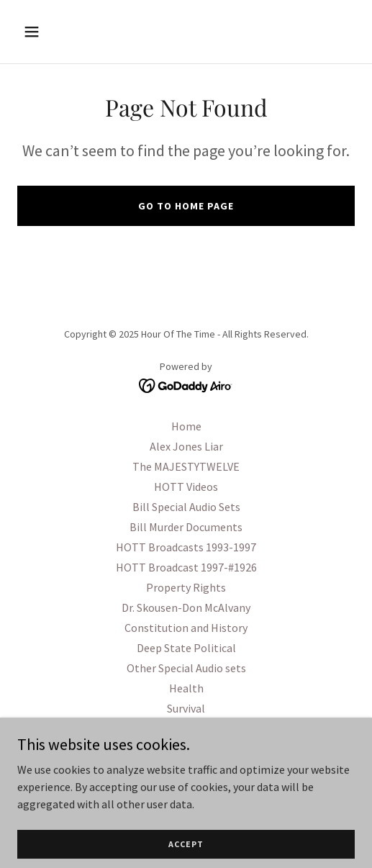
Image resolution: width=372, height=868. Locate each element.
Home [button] (186, 426)
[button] (56, 32)
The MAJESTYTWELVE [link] (186, 466)
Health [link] (186, 688)
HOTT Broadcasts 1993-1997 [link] (186, 547)
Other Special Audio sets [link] (186, 668)
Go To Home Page (186, 206)
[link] (186, 384)
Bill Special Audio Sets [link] (186, 507)
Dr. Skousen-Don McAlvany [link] (186, 607)
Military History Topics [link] (186, 728)
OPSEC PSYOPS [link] (186, 749)
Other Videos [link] (186, 769)
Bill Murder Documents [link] (186, 527)
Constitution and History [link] (186, 628)
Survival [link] (186, 708)
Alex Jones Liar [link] (186, 446)
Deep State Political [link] (186, 648)
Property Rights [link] (186, 587)
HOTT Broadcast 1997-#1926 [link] (186, 567)
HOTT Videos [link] (186, 487)
